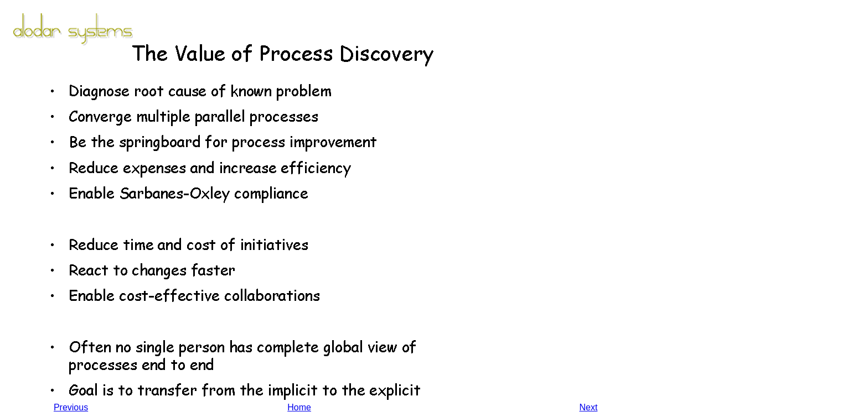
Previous (71, 407)
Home (299, 407)
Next (588, 407)
